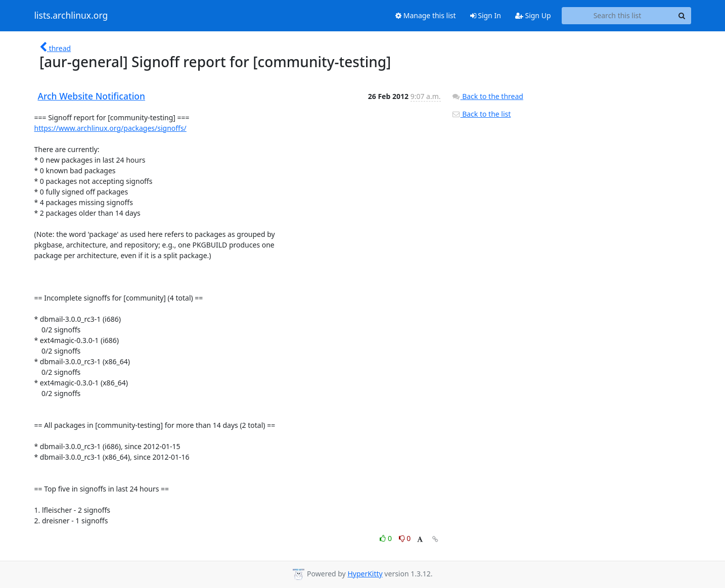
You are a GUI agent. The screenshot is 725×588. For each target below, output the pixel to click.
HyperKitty (365, 574)
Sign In (486, 15)
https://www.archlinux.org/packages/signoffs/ (110, 128)
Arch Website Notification (92, 96)
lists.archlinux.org (71, 16)
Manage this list (426, 15)
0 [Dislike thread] (405, 538)
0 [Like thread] (387, 538)
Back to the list (481, 114)
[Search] (682, 16)
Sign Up (533, 15)
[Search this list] (618, 16)
